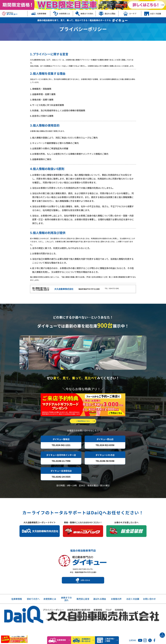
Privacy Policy (93, 631)
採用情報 (119, 621)
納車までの (66, 610)
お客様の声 (116, 610)
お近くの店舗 (153, 14)
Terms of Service (109, 631)
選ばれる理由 (107, 14)
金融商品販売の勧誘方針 (79, 621)
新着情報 (98, 621)
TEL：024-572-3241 (113, 295)
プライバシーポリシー (53, 621)
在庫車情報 (39, 14)
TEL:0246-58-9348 (105, 470)
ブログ (108, 621)
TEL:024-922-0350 (105, 454)
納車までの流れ (84, 14)
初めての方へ (33, 610)
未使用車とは (62, 14)
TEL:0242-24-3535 (61, 486)
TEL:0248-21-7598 (61, 470)
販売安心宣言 (83, 610)
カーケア (130, 14)
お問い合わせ (85, 591)
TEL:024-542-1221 (61, 454)
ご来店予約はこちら (83, 430)
